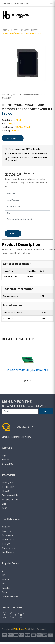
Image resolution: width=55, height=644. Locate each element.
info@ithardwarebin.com (19, 437)
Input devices (8, 552)
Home (4, 30)
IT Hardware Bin (20, 629)
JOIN (46, 411)
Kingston (6, 588)
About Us (6, 491)
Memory (6, 527)
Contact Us (7, 464)
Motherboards (9, 548)
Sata (4, 592)
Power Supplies (9, 540)
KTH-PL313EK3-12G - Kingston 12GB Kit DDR (27, 370)
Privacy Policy (9, 483)
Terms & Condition (11, 495)
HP (3, 575)
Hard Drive (7, 544)
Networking (7, 535)
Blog (4, 504)
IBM (4, 584)
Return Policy (8, 487)
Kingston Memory (29, 30)
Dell (4, 571)
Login (51, 3)
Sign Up (6, 460)
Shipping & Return (10, 500)
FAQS (5, 508)
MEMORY (14, 30)
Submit (13, 233)
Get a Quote (13, 138)
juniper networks (10, 597)
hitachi (5, 580)
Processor (7, 531)
